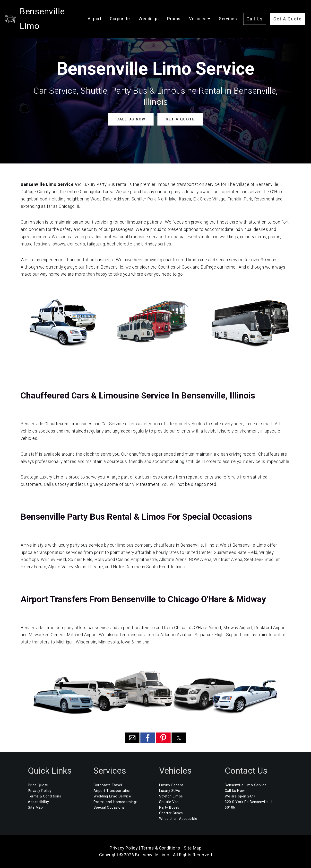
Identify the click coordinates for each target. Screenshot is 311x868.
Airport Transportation (112, 791)
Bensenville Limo (53, 16)
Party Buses (169, 808)
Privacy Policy (40, 791)
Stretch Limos (171, 796)
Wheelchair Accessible (178, 819)
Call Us (275, 9)
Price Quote (38, 785)
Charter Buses (171, 813)
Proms (177, 10)
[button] (132, 738)
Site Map (35, 808)
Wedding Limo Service (112, 796)
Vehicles (201, 10)
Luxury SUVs (170, 791)
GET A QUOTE (180, 119)
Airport (98, 10)
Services (100, 23)
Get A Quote (275, 24)
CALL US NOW (131, 119)
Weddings (152, 10)
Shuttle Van (169, 802)
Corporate (123, 10)
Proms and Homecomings (116, 802)
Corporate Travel (108, 785)
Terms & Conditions (44, 796)
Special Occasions (109, 808)
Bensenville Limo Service (246, 785)
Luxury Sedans (171, 785)
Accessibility (39, 802)
